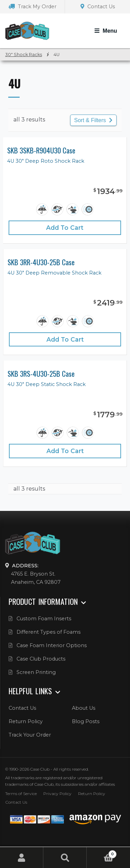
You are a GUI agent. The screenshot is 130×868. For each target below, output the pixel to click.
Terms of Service (21, 794)
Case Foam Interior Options (52, 645)
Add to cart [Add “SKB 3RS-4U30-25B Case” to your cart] (65, 451)
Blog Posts (86, 721)
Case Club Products (41, 659)
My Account (22, 858)
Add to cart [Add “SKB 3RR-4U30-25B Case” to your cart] (65, 339)
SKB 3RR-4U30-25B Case (41, 262)
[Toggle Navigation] (106, 31)
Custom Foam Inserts (44, 619)
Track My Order (32, 7)
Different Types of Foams (48, 632)
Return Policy (26, 721)
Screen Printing (36, 672)
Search (65, 858)
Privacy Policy (57, 794)
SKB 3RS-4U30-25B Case (41, 374)
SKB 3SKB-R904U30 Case (41, 151)
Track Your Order (30, 735)
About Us (84, 708)
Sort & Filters (94, 120)
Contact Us (98, 7)
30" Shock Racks (24, 55)
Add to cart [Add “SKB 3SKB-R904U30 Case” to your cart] (65, 228)
